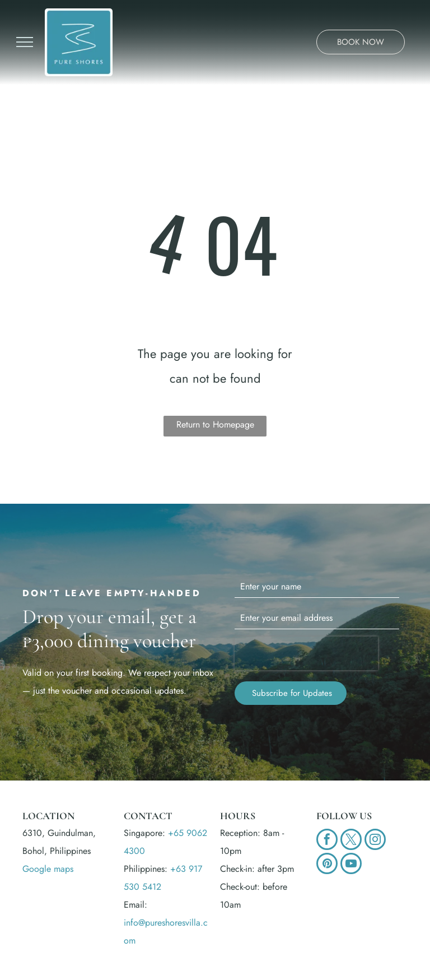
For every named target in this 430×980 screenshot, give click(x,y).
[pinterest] (327, 865)
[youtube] (351, 865)
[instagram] (375, 841)
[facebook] (327, 841)
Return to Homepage (215, 424)
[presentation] (306, 653)
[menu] (25, 42)
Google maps (48, 869)
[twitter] (351, 841)
